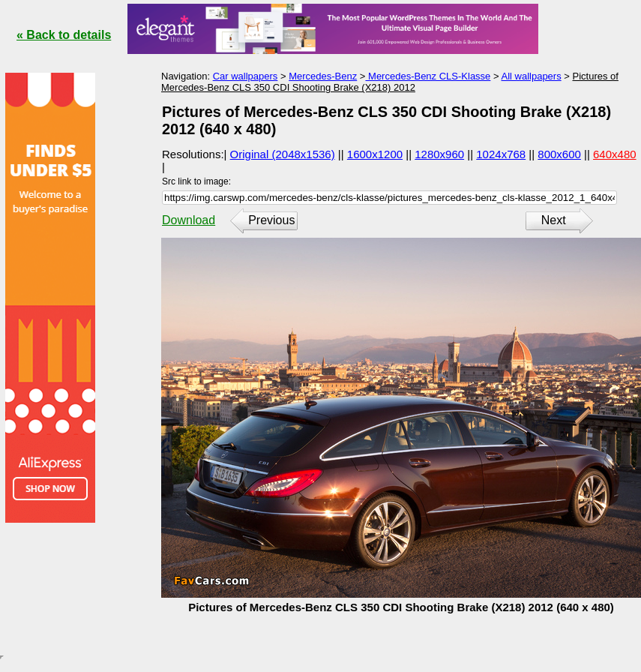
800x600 (559, 154)
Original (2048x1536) (283, 154)
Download (189, 220)
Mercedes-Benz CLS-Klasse (428, 76)
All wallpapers (531, 76)
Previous (271, 220)
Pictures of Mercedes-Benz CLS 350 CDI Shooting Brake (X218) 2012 (390, 82)
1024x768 (501, 154)
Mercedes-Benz (323, 76)
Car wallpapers (246, 76)
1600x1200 (375, 154)
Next (554, 220)
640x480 (615, 154)
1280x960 (439, 154)
